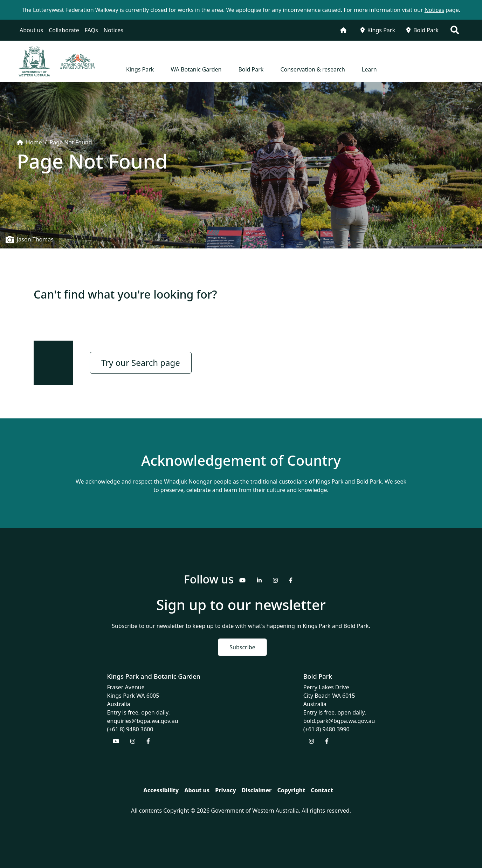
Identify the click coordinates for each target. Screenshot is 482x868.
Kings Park (378, 30)
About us (31, 30)
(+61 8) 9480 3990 (326, 729)
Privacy (225, 790)
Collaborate (64, 30)
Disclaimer (257, 790)
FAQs (91, 30)
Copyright (291, 790)
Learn (369, 69)
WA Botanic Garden (196, 69)
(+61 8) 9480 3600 (130, 729)
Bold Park (422, 30)
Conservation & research (312, 69)
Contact (322, 790)
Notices (113, 30)
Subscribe (242, 647)
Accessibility (161, 790)
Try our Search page (141, 363)
